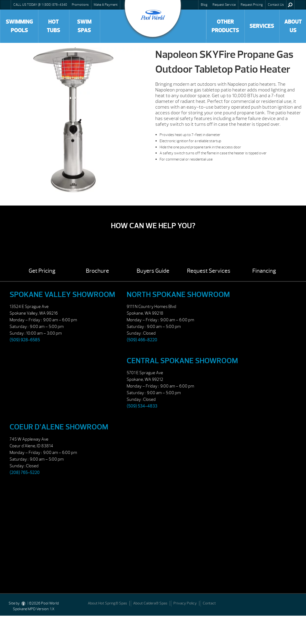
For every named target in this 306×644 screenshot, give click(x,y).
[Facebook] (297, 603)
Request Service (224, 5)
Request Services (209, 271)
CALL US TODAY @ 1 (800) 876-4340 (40, 5)
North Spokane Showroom (178, 294)
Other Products (225, 26)
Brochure (97, 271)
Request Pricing (252, 5)
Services (262, 26)
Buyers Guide (153, 271)
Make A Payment (106, 5)
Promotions (80, 5)
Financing (264, 271)
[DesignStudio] (24, 603)
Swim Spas (84, 26)
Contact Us (276, 5)
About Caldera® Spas (150, 603)
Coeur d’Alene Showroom (59, 427)
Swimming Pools (19, 26)
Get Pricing (42, 271)
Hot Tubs (53, 26)
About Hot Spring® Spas (107, 603)
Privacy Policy (185, 603)
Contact (209, 603)
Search (290, 5)
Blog (204, 5)
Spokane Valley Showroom (62, 294)
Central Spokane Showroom (182, 361)
